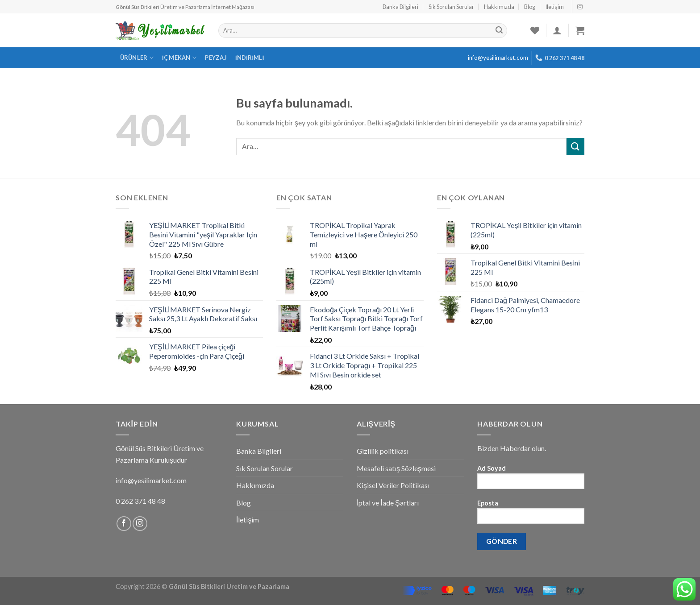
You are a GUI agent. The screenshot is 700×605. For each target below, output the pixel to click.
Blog (530, 7)
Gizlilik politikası (383, 451)
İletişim (555, 7)
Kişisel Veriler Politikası (393, 485)
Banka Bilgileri (400, 7)
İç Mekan (179, 58)
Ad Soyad (531, 480)
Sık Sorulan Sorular (451, 7)
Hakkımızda (499, 7)
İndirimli (250, 58)
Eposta (531, 515)
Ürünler (137, 58)
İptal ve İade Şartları (388, 503)
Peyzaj (216, 58)
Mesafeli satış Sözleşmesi (396, 468)
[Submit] (575, 147)
